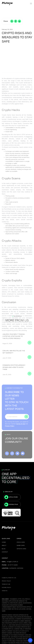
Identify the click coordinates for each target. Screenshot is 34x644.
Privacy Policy (10, 427)
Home (4, 542)
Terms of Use (21, 425)
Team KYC (5, 591)
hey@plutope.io (12, 562)
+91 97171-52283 (13, 565)
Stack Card (21, 542)
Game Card (21, 546)
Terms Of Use (6, 584)
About (4, 546)
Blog (4, 549)
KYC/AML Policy (6, 588)
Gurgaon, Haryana (16, 568)
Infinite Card (21, 549)
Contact (5, 552)
